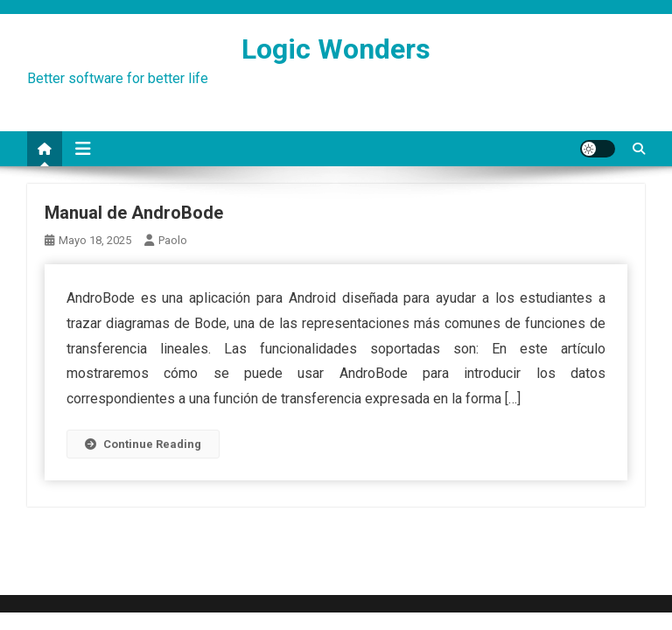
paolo (173, 240)
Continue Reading (143, 444)
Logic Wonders (336, 49)
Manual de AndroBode (134, 213)
